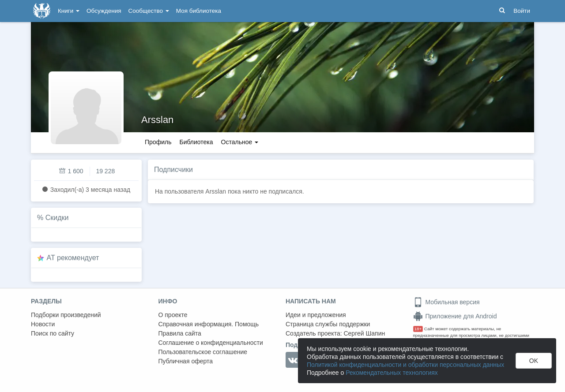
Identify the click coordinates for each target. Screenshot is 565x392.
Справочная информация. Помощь (209, 324)
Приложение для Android (455, 316)
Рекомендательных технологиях (392, 373)
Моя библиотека (199, 11)
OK (534, 361)
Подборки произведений (66, 315)
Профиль (158, 142)
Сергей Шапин (364, 333)
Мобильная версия (446, 302)
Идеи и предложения (316, 315)
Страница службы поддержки (328, 324)
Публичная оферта (186, 361)
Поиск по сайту (53, 333)
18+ (418, 329)
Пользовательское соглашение (203, 352)
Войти (522, 11)
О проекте (173, 315)
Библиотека (196, 142)
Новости (43, 324)
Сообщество (149, 11)
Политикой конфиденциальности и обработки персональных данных (405, 365)
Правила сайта (180, 333)
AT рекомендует (73, 258)
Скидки (57, 218)
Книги (69, 11)
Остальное (240, 142)
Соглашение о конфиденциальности (211, 343)
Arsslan (157, 120)
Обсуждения (104, 11)
